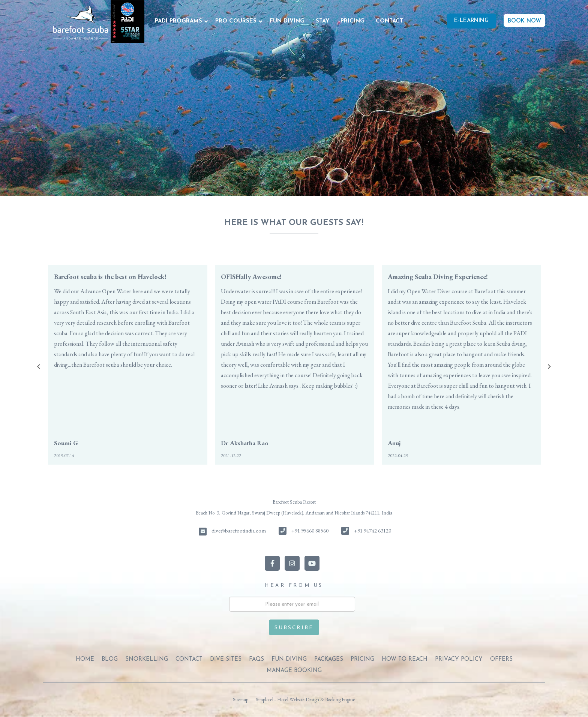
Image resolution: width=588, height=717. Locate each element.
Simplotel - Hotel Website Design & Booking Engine (305, 700)
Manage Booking (294, 671)
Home (85, 659)
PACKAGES (329, 659)
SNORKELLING (147, 659)
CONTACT (389, 21)
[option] (128, 365)
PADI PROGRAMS (178, 21)
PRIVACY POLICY (459, 659)
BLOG (110, 659)
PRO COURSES (236, 21)
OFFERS (501, 659)
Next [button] (549, 367)
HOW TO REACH (405, 659)
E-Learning (471, 21)
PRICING (352, 21)
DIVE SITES (226, 659)
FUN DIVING (287, 21)
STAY (322, 21)
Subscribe (294, 628)
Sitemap (241, 700)
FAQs (256, 659)
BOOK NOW (524, 21)
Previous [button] (39, 367)
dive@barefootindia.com (239, 530)
